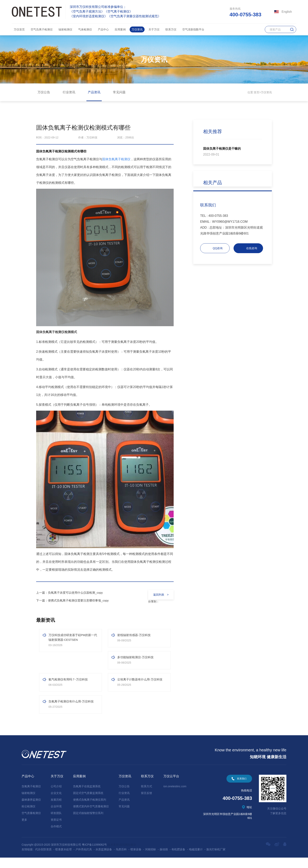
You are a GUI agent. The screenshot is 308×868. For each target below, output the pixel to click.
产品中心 (103, 29)
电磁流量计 (196, 860)
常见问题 (119, 92)
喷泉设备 (136, 860)
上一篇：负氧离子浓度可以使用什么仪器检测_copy (72, 593)
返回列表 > (159, 595)
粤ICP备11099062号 (94, 855)
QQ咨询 (218, 248)
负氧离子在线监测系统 (87, 797)
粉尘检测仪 (28, 817)
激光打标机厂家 (216, 860)
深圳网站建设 (128, 855)
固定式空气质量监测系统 (88, 803)
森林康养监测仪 (31, 810)
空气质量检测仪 (31, 823)
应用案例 (120, 29)
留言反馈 (147, 803)
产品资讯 (94, 92)
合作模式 (56, 837)
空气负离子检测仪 (42, 29)
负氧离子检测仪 (31, 797)
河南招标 (150, 860)
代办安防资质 (43, 860)
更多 (24, 830)
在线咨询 (252, 248)
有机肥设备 (178, 860)
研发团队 (56, 823)
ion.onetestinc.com (175, 797)
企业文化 (56, 803)
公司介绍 (56, 797)
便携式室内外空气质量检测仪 (91, 817)
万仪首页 (19, 29)
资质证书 (56, 830)
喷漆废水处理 (63, 860)
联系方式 (147, 797)
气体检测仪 (85, 29)
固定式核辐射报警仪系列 (88, 823)
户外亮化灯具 (84, 860)
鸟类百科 (121, 860)
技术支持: (114, 855)
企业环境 (56, 817)
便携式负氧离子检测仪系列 (90, 810)
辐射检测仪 (65, 29)
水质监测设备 (104, 860)
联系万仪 (171, 29)
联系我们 (242, 789)
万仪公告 (44, 92)
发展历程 (56, 810)
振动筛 (164, 860)
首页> (257, 92)
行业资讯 (69, 92)
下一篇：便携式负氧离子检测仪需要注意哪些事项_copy (75, 600)
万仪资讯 (137, 29)
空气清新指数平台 (193, 29)
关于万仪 (154, 29)
